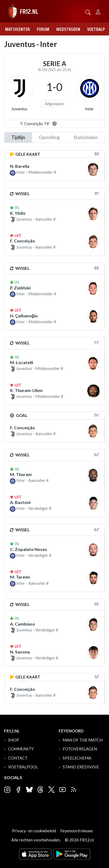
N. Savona (20, 652)
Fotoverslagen (80, 749)
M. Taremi (20, 577)
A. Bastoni (20, 502)
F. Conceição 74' (35, 124)
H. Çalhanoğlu (24, 316)
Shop (14, 740)
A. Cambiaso (22, 624)
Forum (43, 29)
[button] (88, 12)
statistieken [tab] (86, 137)
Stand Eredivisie (81, 767)
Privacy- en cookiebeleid (34, 831)
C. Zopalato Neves (29, 549)
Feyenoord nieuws (77, 831)
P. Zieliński (20, 288)
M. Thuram (21, 474)
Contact (18, 758)
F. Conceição (22, 241)
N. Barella (20, 166)
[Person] (98, 11)
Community (21, 749)
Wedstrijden (68, 29)
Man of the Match (83, 740)
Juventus (19, 109)
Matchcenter (17, 29)
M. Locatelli (22, 362)
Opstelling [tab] (49, 137)
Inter (89, 109)
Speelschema (77, 758)
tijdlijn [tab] (18, 137)
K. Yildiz (18, 213)
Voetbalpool (23, 767)
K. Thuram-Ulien (26, 390)
